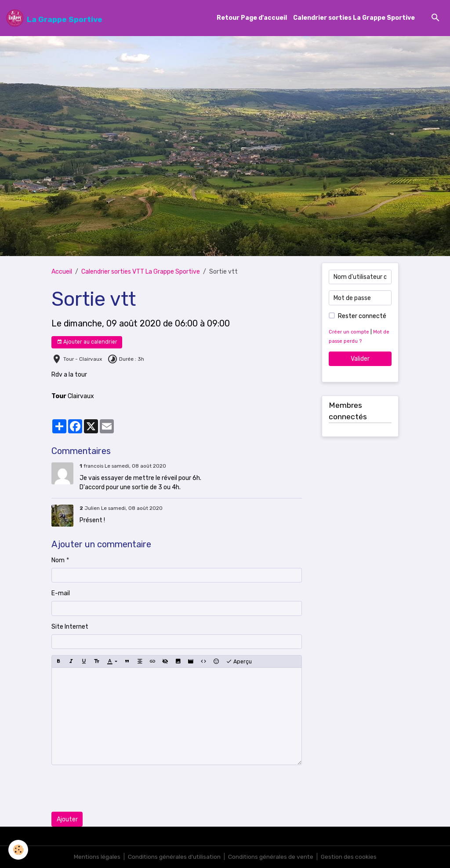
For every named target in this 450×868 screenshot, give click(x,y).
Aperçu (239, 662)
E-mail (61, 594)
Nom (58, 560)
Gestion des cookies (350, 857)
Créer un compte (349, 332)
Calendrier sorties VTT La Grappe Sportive (141, 272)
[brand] (54, 18)
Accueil (62, 272)
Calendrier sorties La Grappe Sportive (354, 18)
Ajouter (67, 819)
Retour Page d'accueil (252, 18)
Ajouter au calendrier (87, 342)
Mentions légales (96, 857)
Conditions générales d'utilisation (174, 857)
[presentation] (118, 789)
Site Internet (70, 627)
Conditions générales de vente (271, 857)
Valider (360, 359)
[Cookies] (19, 850)
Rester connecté (362, 316)
